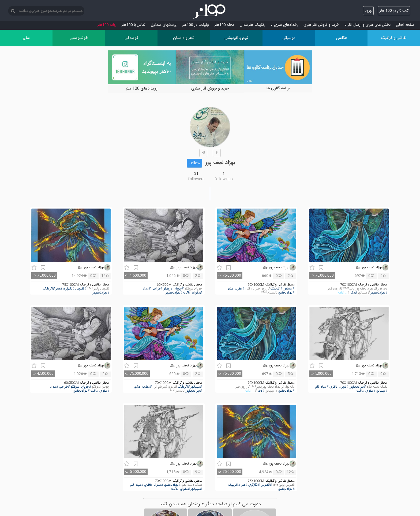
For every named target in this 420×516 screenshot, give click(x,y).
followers (196, 179)
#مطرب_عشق (236, 289)
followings (224, 179)
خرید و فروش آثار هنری (321, 25)
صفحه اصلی (405, 25)
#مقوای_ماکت (193, 293)
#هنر (59, 289)
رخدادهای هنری (284, 25)
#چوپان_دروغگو (174, 289)
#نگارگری (69, 289)
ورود (368, 11)
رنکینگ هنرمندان (252, 25)
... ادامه (343, 293)
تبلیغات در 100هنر (196, 25)
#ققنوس (81, 289)
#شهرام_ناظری (339, 387)
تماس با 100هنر (134, 25)
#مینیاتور (289, 289)
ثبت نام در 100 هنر (394, 11)
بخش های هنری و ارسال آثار (367, 25)
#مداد (147, 289)
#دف (354, 293)
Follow (194, 163)
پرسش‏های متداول (164, 25)
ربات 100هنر (107, 25)
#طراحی (157, 289)
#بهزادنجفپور (379, 293)
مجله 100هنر (224, 25)
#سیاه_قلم (322, 387)
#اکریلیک (277, 289)
